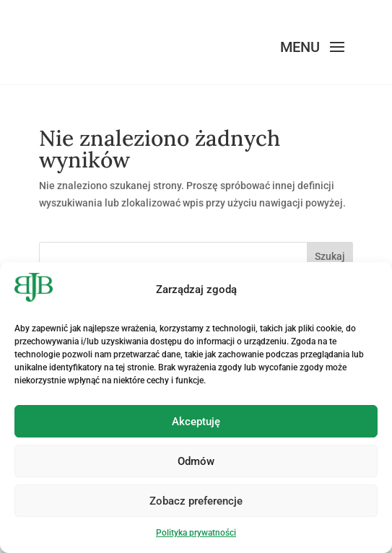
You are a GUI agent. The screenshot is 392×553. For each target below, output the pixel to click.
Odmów (196, 461)
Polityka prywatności (196, 533)
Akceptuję (196, 422)
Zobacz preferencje (196, 501)
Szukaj (330, 256)
